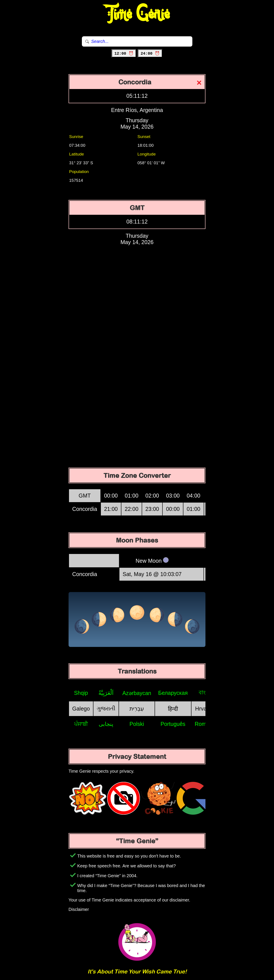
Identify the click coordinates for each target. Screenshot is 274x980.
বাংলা (205, 692)
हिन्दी (173, 709)
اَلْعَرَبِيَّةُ (106, 693)
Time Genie (137, 14)
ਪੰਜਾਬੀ (81, 724)
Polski (137, 724)
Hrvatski (205, 709)
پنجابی (106, 724)
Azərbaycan (137, 693)
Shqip (81, 693)
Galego (81, 709)
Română (205, 724)
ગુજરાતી (106, 708)
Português (173, 724)
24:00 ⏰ (150, 54)
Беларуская (173, 693)
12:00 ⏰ (124, 54)
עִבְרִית (137, 709)
